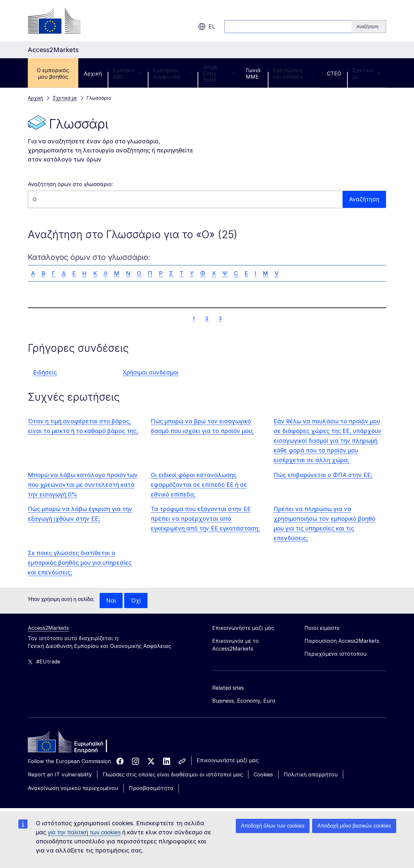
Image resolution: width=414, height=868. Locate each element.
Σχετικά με (366, 73)
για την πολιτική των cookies (84, 832)
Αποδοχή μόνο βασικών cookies (354, 826)
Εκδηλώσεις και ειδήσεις (294, 73)
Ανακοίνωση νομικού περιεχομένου (73, 788)
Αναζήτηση (364, 199)
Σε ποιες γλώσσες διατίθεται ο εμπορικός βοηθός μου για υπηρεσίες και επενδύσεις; (80, 563)
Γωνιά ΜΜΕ (253, 73)
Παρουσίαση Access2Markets (342, 641)
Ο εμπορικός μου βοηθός (53, 73)
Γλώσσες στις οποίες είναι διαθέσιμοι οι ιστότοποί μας (173, 775)
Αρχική (93, 73)
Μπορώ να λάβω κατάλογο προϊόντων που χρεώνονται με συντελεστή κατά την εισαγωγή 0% (83, 485)
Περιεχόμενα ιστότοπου (335, 654)
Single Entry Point (219, 73)
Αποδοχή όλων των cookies (273, 826)
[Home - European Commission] (75, 744)
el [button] (207, 27)
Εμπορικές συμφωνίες (172, 73)
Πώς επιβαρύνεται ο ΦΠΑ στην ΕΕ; (323, 475)
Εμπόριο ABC (127, 73)
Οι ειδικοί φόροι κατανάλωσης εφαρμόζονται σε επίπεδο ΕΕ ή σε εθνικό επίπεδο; (199, 485)
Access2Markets (48, 628)
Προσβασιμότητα (151, 788)
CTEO (334, 73)
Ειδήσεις (45, 372)
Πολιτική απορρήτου (311, 775)
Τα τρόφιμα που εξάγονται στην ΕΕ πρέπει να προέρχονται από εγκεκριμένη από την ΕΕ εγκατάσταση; (205, 519)
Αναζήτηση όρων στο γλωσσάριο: (70, 184)
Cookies (263, 775)
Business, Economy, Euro (244, 701)
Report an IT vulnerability (60, 775)
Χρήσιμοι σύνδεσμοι (151, 372)
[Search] (369, 27)
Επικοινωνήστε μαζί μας (228, 761)
